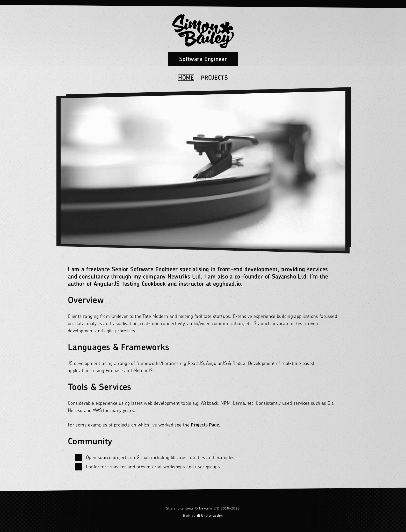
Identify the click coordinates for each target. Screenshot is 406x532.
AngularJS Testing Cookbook (130, 284)
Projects (214, 78)
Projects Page (205, 425)
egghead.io (227, 284)
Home (186, 78)
